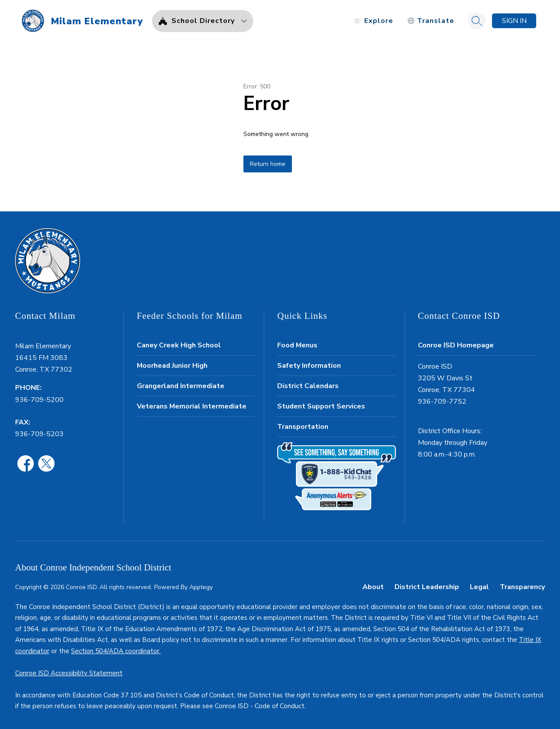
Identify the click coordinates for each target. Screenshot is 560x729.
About (373, 584)
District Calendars (308, 383)
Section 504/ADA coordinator (115, 648)
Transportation (303, 424)
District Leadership (427, 584)
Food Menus (297, 343)
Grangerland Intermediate (181, 383)
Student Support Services (321, 404)
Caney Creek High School (179, 343)
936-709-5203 (39, 431)
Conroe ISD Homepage (456, 343)
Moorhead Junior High (172, 363)
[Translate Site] (431, 18)
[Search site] (477, 18)
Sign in (514, 18)
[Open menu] (373, 18)
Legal (479, 584)
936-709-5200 (39, 397)
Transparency (522, 584)
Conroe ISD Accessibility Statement (69, 671)
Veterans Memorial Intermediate (192, 404)
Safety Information (309, 363)
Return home (268, 161)
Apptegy (201, 585)
